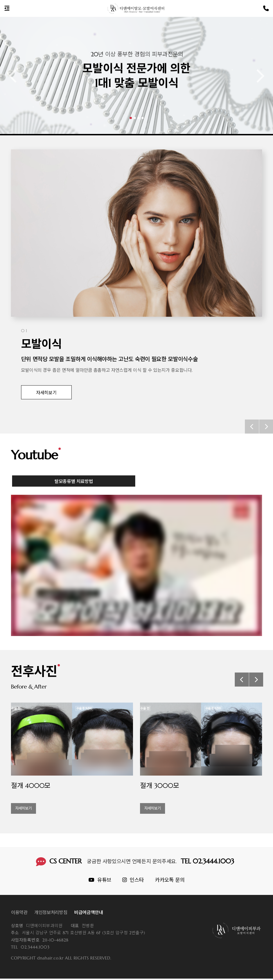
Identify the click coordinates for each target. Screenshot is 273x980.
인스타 (133, 882)
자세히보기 (46, 393)
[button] (131, 118)
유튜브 (100, 882)
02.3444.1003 (30, 949)
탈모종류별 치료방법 (74, 490)
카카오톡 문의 (170, 882)
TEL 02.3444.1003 (208, 863)
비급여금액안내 (89, 914)
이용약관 (19, 914)
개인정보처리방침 (51, 914)
